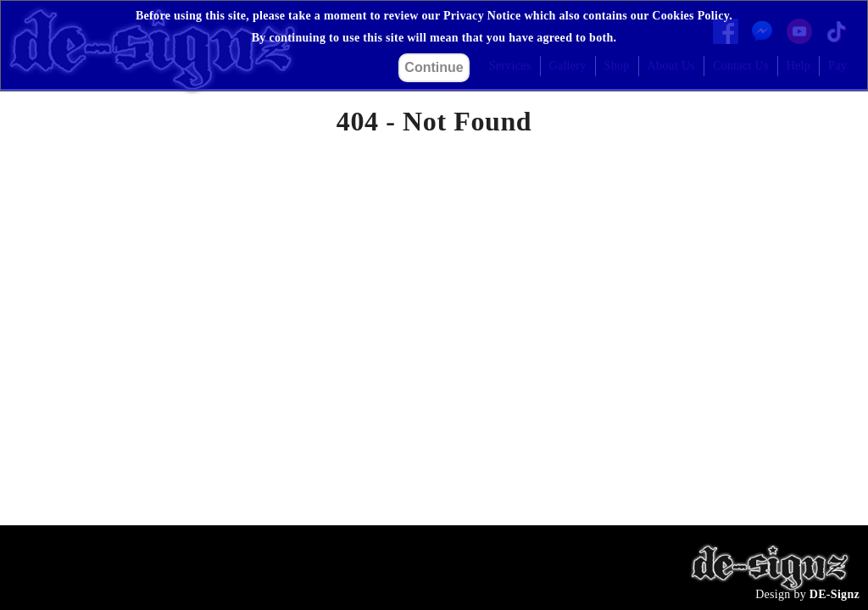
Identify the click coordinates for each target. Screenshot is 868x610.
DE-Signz (835, 594)
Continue (434, 67)
